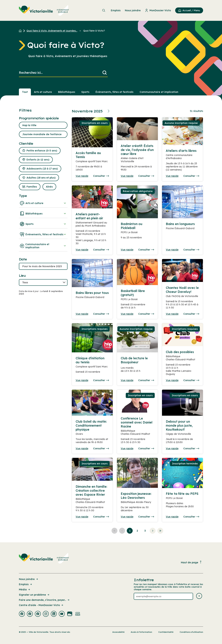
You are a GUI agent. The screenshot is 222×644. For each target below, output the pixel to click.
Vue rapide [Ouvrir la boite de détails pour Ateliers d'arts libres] (172, 176)
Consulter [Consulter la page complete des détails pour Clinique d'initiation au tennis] (101, 380)
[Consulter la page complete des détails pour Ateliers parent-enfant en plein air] (92, 230)
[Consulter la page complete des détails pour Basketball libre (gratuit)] (137, 301)
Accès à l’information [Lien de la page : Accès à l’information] (141, 632)
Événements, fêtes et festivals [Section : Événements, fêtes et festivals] (114, 92)
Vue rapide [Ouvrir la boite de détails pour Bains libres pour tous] (82, 314)
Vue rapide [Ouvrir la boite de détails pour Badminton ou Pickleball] (127, 250)
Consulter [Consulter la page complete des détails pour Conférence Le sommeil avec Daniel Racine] (146, 448)
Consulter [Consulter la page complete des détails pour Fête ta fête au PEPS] (191, 517)
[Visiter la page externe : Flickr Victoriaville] (70, 614)
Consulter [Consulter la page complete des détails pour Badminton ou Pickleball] (146, 250)
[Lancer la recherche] (105, 73)
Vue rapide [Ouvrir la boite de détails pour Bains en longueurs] (172, 250)
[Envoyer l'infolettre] (199, 596)
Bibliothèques (43, 214)
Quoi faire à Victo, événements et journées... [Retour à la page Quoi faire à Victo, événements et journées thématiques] (52, 31)
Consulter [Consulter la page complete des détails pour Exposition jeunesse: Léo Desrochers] (146, 517)
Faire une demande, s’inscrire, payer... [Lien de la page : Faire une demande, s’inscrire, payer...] (44, 600)
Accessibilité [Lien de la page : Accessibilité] (118, 632)
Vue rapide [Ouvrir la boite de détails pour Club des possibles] (172, 380)
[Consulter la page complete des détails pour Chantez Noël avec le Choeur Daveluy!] (183, 299)
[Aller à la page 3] (145, 531)
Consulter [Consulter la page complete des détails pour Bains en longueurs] (191, 250)
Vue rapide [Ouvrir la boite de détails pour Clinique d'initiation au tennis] (82, 380)
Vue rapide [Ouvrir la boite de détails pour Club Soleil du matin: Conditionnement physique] (82, 448)
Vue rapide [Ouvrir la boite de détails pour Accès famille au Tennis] (82, 176)
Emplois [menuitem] (116, 10)
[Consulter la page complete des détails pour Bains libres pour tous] (92, 299)
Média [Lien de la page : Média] (25, 590)
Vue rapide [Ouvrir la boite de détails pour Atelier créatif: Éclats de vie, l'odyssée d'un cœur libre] (127, 176)
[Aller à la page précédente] (122, 531)
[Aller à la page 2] (137, 531)
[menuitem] (44, 10)
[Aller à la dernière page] (160, 531)
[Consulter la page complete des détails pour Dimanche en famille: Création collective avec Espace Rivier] (92, 500)
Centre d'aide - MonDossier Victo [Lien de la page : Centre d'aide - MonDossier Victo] (41, 605)
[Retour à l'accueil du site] (21, 31)
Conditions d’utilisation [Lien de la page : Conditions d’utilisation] (191, 632)
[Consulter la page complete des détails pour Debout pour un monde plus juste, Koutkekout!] (183, 433)
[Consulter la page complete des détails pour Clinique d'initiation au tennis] (92, 367)
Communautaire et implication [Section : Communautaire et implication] (159, 92)
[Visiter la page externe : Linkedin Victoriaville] (54, 614)
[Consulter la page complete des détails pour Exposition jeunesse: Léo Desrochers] (137, 503)
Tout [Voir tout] (25, 92)
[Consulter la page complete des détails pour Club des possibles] (183, 364)
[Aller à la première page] (114, 531)
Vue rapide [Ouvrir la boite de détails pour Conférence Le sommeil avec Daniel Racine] (127, 448)
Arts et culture (43, 203)
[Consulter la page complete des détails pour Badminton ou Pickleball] (137, 232)
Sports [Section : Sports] (85, 92)
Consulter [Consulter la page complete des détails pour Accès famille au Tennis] (101, 176)
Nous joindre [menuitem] (133, 10)
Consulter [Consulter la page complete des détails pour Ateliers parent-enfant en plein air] (101, 250)
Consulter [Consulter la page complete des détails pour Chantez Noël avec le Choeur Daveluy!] (191, 314)
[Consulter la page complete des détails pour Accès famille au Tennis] (92, 163)
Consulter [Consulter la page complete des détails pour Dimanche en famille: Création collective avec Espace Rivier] (101, 517)
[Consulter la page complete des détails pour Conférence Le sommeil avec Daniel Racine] (137, 432)
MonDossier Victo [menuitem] (158, 10)
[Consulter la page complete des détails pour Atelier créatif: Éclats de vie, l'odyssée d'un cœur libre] (137, 159)
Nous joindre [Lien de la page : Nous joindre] (29, 579)
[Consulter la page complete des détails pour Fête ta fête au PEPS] (183, 501)
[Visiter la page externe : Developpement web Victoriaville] (78, 614)
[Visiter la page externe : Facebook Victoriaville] (22, 614)
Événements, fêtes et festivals (43, 234)
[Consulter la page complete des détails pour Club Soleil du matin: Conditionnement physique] (92, 433)
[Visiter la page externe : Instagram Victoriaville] (46, 614)
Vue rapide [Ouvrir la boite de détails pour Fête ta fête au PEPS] (172, 517)
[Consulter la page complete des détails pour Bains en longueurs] (183, 230)
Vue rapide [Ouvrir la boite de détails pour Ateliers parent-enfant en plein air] (82, 250)
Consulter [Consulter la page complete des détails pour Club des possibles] (191, 380)
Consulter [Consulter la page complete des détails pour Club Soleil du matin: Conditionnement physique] (101, 448)
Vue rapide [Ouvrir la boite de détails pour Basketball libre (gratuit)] (127, 314)
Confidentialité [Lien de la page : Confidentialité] (166, 632)
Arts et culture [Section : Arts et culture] (43, 92)
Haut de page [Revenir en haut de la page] (191, 562)
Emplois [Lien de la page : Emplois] (26, 584)
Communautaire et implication (43, 246)
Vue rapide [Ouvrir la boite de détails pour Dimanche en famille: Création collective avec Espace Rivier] (82, 517)
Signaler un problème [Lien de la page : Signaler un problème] (34, 595)
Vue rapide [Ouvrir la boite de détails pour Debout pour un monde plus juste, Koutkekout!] (172, 448)
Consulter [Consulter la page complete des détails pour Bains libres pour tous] (101, 314)
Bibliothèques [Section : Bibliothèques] (67, 92)
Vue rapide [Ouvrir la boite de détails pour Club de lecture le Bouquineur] (127, 380)
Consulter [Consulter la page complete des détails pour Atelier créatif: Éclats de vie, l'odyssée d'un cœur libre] (146, 176)
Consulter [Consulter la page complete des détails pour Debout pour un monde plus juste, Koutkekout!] (191, 448)
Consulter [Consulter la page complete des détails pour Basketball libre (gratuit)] (146, 314)
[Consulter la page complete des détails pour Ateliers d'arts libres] (183, 162)
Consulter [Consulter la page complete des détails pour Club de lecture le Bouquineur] (146, 380)
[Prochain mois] (109, 111)
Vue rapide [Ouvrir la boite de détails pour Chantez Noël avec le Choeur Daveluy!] (172, 314)
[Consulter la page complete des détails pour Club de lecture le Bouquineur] (137, 366)
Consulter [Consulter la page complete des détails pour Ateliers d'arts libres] (191, 176)
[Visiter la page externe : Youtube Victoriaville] (62, 614)
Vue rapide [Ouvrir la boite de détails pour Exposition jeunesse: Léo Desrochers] (127, 517)
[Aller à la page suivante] (153, 531)
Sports (43, 224)
